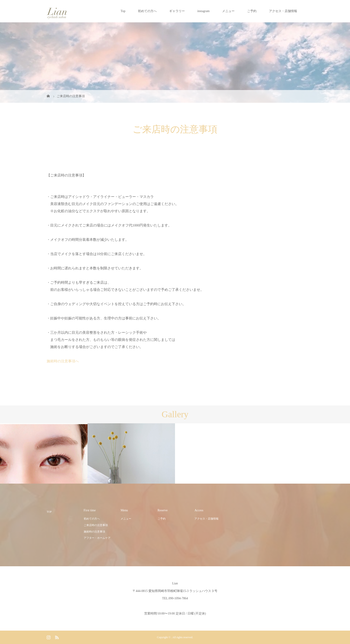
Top (123, 11)
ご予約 (252, 11)
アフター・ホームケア (97, 538)
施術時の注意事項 (94, 532)
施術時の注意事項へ (63, 361)
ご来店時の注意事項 (96, 525)
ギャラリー (177, 11)
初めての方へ (147, 11)
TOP (49, 512)
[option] (44, 454)
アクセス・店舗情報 (283, 11)
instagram (203, 11)
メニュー (228, 11)
